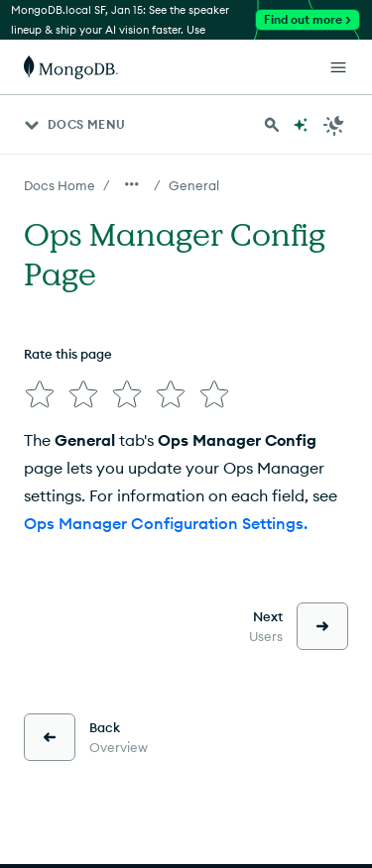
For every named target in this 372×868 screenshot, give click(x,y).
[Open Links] (338, 67)
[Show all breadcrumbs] (132, 184)
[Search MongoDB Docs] (272, 125)
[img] (40, 394)
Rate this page (68, 354)
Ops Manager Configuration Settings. (166, 523)
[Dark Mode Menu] (334, 125)
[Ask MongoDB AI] (301, 125)
